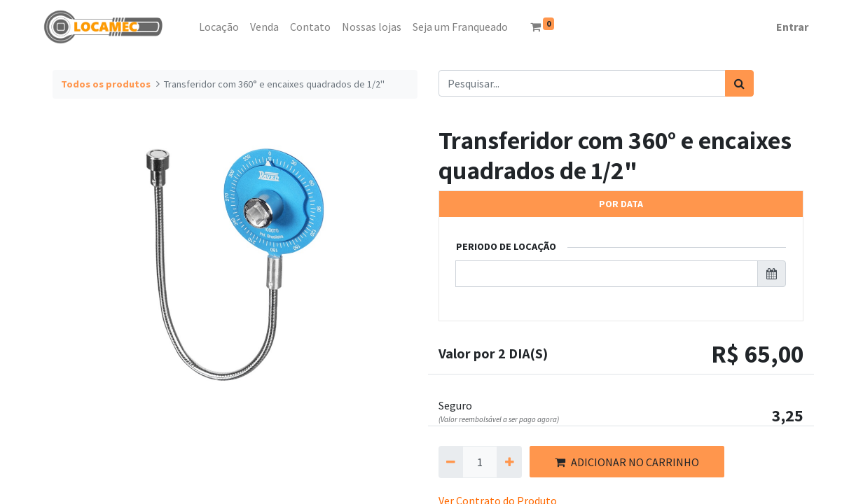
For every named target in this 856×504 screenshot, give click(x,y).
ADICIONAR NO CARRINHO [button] (627, 462)
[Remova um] (451, 462)
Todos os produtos (106, 84)
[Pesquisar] (739, 83)
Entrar (792, 27)
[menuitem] (188, 27)
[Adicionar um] (509, 462)
